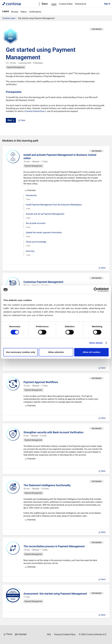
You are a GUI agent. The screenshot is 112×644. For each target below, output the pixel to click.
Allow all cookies (92, 352)
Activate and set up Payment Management (45, 214)
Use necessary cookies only (21, 352)
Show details (96, 343)
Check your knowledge (36, 242)
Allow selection (56, 352)
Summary (30, 251)
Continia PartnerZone (36, 111)
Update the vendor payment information (44, 233)
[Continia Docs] (12, 4)
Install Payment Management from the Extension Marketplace (54, 205)
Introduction (31, 195)
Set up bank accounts (36, 223)
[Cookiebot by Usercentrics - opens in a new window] (96, 290)
